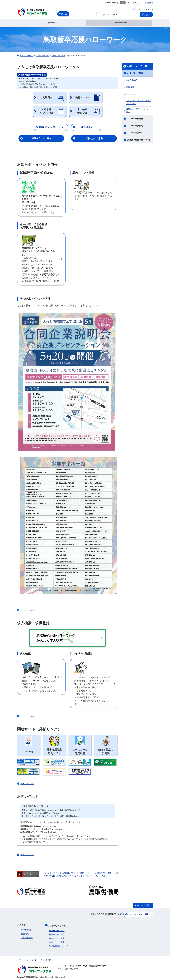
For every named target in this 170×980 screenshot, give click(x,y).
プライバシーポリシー (29, 959)
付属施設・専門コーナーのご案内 (139, 111)
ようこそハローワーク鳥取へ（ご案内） (139, 103)
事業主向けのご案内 (42, 139)
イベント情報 (132, 95)
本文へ (134, 9)
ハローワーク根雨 (135, 126)
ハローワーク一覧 (137, 66)
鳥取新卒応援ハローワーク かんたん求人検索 (60, 638)
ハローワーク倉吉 (135, 119)
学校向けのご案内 (94, 139)
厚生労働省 (149, 3)
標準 (123, 3)
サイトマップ (147, 9)
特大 (135, 3)
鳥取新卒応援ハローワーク (139, 140)
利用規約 (47, 959)
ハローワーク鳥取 (135, 73)
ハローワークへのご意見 (138, 914)
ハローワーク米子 (135, 133)
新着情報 (130, 88)
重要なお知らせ (133, 81)
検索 (148, 15)
